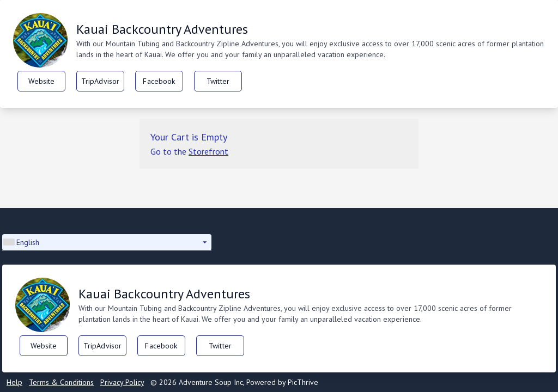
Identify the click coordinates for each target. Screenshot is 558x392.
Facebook (159, 81)
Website (42, 81)
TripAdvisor (101, 81)
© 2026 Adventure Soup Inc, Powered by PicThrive (234, 382)
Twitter (218, 81)
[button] (107, 242)
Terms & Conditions (61, 382)
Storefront (208, 151)
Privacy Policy (122, 382)
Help (14, 382)
